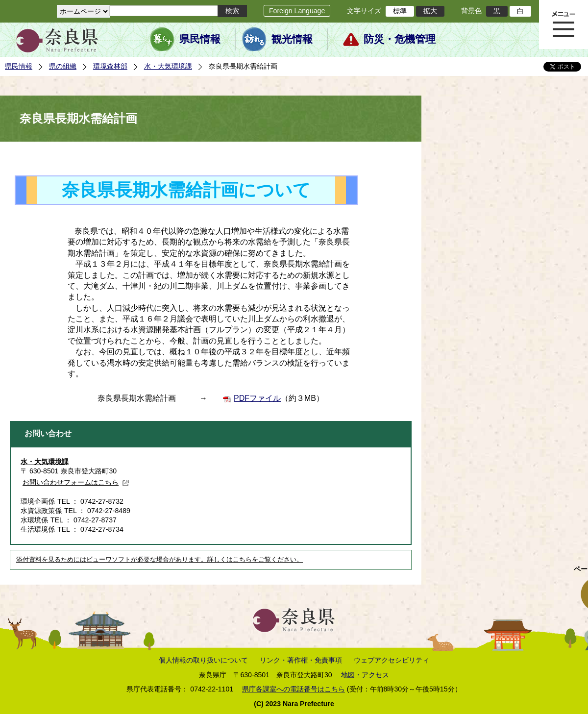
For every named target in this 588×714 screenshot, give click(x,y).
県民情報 (200, 39)
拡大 (430, 11)
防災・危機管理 (400, 39)
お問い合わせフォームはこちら (76, 482)
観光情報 (292, 39)
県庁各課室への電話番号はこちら (294, 689)
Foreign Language (297, 11)
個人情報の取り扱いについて (203, 660)
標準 (400, 11)
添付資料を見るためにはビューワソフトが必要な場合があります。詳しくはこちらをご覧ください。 (159, 560)
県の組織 (63, 66)
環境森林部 (110, 66)
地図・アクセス (365, 675)
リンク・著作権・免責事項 (301, 660)
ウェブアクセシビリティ (392, 660)
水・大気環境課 (168, 66)
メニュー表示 (563, 25)
